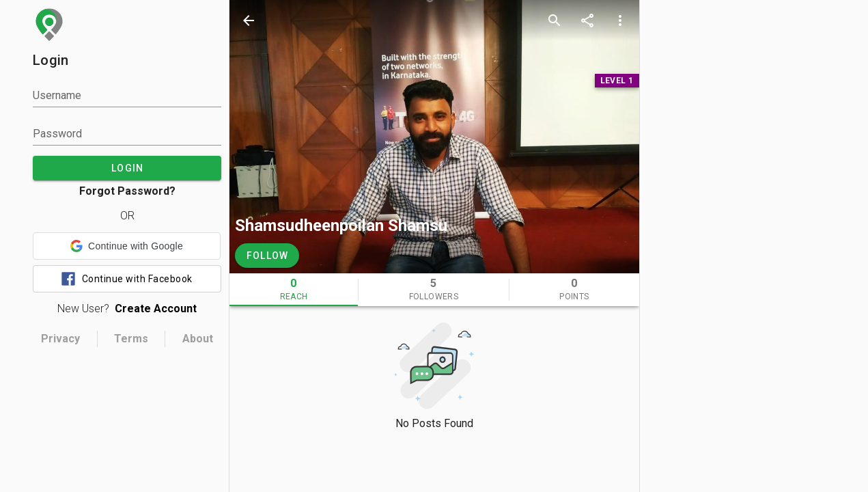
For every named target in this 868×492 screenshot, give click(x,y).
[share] (587, 20)
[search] (555, 20)
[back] (249, 20)
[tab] (294, 290)
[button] (127, 246)
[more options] (620, 20)
